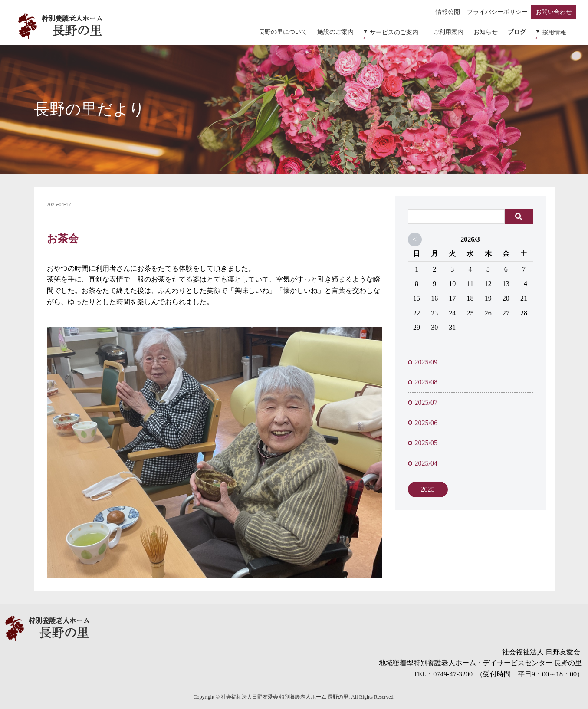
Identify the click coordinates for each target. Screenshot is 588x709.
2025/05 (426, 440)
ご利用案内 (451, 31)
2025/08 (426, 379)
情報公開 (449, 12)
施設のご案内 (342, 31)
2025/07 (426, 399)
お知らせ (489, 31)
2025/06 (426, 420)
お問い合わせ (554, 12)
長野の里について (289, 31)
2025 (428, 486)
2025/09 (426, 359)
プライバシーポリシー (498, 12)
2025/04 (426, 460)
